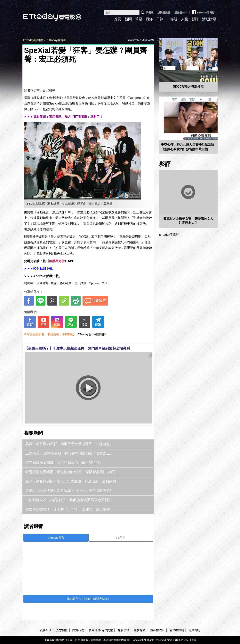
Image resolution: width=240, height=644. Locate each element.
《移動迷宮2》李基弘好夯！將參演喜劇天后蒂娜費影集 (68, 500)
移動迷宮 (42, 283)
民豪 (54, 283)
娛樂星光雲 (164, 13)
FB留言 (121, 538)
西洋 (149, 19)
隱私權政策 (157, 630)
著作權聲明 (177, 630)
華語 (139, 19)
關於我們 (78, 630)
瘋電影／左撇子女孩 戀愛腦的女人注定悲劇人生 (188, 221)
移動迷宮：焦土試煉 (73, 283)
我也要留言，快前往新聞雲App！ (88, 599)
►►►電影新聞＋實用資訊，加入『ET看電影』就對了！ (63, 117)
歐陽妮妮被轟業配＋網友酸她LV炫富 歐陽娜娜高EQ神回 (70, 472)
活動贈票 (209, 19)
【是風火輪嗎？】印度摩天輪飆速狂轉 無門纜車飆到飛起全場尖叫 (77, 348)
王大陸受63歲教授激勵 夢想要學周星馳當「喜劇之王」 (69, 453)
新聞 (128, 19)
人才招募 (62, 630)
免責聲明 (194, 630)
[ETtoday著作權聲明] (90, 334)
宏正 (105, 283)
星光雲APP (181, 13)
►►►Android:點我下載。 (43, 276)
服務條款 (140, 630)
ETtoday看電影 (47, 14)
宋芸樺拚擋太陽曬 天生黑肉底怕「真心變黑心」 (64, 463)
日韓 (160, 19)
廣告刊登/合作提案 (101, 630)
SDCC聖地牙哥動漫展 (188, 87)
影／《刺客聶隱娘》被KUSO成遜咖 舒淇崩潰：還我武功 (71, 481)
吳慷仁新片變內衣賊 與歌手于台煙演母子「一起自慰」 (69, 444)
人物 (185, 19)
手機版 (150, 13)
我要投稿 (46, 630)
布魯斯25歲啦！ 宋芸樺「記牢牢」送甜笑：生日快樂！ (69, 509)
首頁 (117, 19)
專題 (174, 19)
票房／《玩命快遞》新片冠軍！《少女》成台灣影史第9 (68, 491)
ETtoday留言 (56, 538)
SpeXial (94, 283)
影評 (195, 19)
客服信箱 (123, 630)
